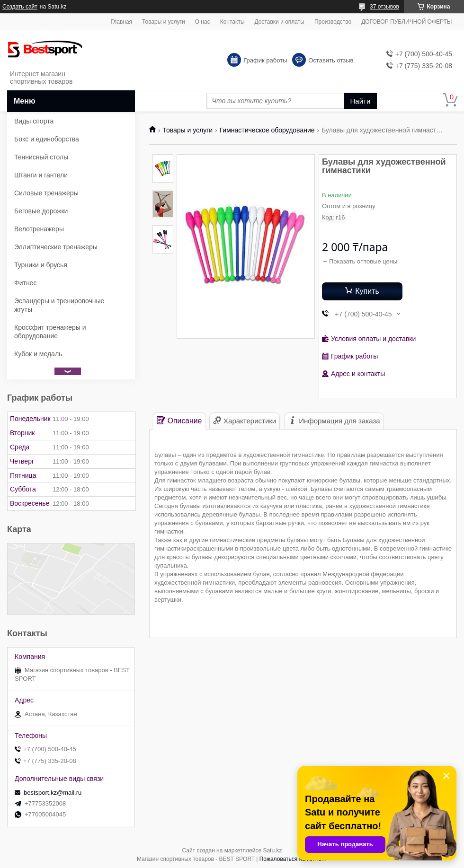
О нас (203, 22)
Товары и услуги (164, 22)
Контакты (232, 22)
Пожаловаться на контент (293, 859)
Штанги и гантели (41, 175)
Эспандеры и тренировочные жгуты (59, 305)
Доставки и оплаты (280, 22)
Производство (333, 22)
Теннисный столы (41, 157)
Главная (121, 22)
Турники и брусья (41, 265)
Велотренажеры (39, 229)
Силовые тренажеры (46, 193)
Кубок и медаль (38, 354)
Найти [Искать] (361, 101)
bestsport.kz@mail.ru (53, 793)
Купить (367, 291)
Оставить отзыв (331, 60)
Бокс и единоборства (47, 139)
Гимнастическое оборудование (267, 130)
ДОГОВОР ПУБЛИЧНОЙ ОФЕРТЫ (406, 22)
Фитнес (25, 283)
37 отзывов (384, 7)
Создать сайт (20, 7)
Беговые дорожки (41, 211)
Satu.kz (272, 850)
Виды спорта (34, 121)
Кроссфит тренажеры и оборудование (50, 332)
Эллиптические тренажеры (56, 247)
